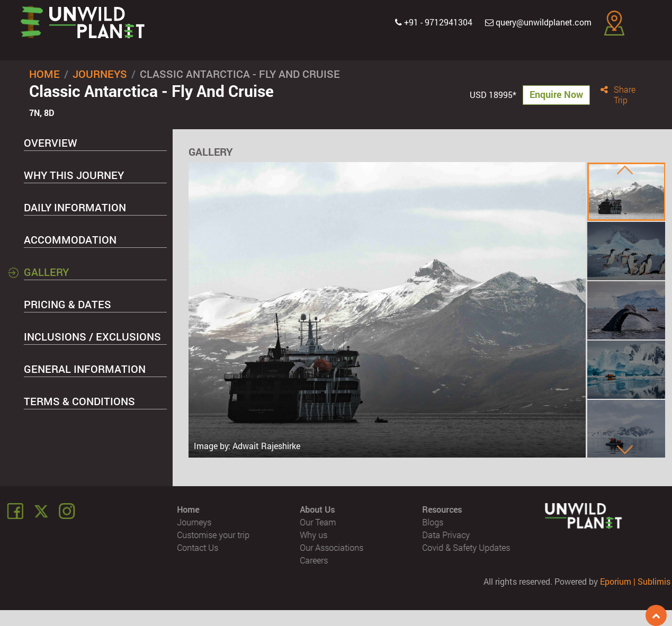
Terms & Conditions (79, 401)
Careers (314, 560)
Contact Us (198, 547)
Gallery (46, 272)
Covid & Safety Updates (466, 547)
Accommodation (70, 239)
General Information (85, 369)
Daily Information (75, 207)
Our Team (318, 522)
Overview (51, 142)
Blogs (433, 522)
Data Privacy (446, 535)
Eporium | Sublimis (635, 581)
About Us (317, 509)
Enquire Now (556, 94)
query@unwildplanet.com (538, 22)
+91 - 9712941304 (434, 22)
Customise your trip (214, 535)
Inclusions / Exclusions (92, 336)
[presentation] (625, 170)
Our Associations (331, 547)
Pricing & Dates (68, 304)
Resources (442, 509)
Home (44, 74)
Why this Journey (74, 175)
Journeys (100, 74)
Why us (313, 535)
